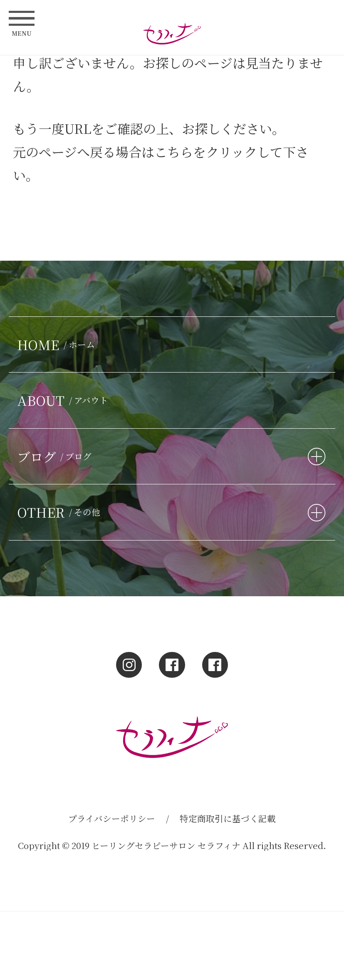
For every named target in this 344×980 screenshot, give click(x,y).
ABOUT (65, 400)
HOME (58, 344)
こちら (174, 152)
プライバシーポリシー (112, 818)
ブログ (56, 456)
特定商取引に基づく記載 (228, 818)
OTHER (61, 512)
